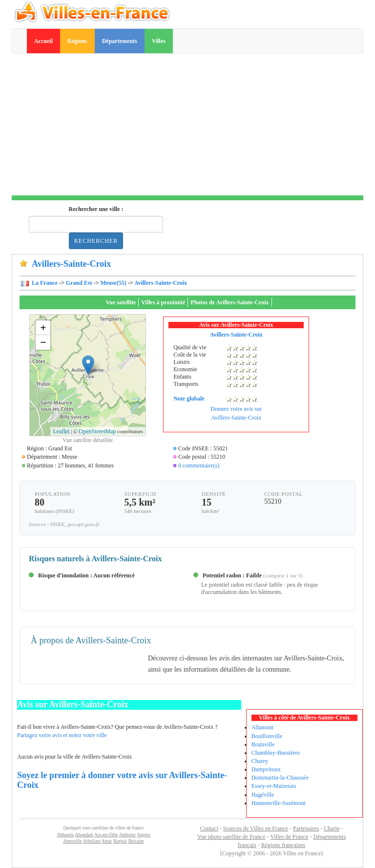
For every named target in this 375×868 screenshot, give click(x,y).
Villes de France (290, 837)
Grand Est (79, 283)
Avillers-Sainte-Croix (161, 283)
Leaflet (61, 431)
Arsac (107, 841)
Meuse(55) (113, 283)
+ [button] (43, 328)
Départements (120, 41)
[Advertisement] (187, 127)
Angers (144, 835)
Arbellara (92, 841)
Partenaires (306, 828)
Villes (159, 41)
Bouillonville (267, 736)
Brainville (263, 744)
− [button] (43, 342)
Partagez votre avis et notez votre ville (62, 735)
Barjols (121, 841)
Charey (260, 761)
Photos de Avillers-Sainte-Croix (229, 302)
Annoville (72, 841)
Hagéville (263, 795)
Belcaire (136, 841)
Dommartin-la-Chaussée (280, 778)
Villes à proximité (163, 302)
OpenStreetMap (97, 431)
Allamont (262, 727)
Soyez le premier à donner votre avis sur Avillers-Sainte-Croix (122, 780)
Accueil (43, 41)
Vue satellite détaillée (88, 440)
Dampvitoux (266, 769)
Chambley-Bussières (276, 753)
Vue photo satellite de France (231, 837)
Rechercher (96, 241)
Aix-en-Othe (106, 835)
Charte (332, 828)
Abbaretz (65, 835)
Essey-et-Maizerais (274, 786)
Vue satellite (121, 302)
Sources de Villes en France (256, 828)
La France (44, 283)
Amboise (127, 835)
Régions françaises (283, 845)
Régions (77, 41)
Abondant (84, 835)
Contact (209, 828)
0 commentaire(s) (199, 466)
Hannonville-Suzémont (279, 803)
